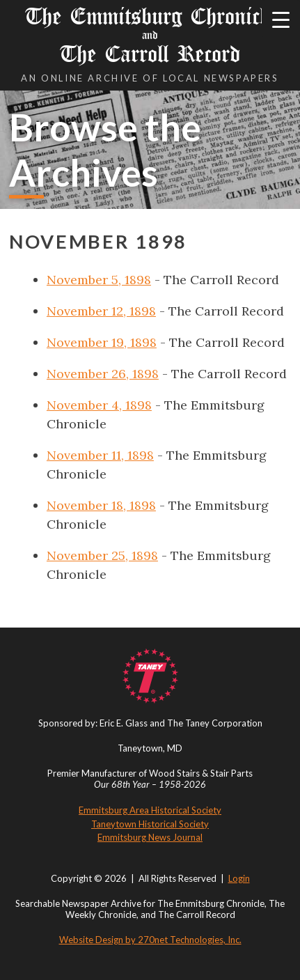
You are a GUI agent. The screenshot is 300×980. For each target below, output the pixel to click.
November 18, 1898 (101, 505)
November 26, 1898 (103, 374)
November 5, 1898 (99, 280)
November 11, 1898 (100, 455)
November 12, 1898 (101, 311)
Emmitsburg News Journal (150, 837)
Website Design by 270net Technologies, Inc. (150, 940)
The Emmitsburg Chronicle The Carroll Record (150, 35)
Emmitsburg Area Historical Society (150, 810)
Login (239, 878)
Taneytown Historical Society (150, 824)
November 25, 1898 (102, 555)
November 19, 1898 (102, 342)
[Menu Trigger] (281, 19)
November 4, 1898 (99, 405)
